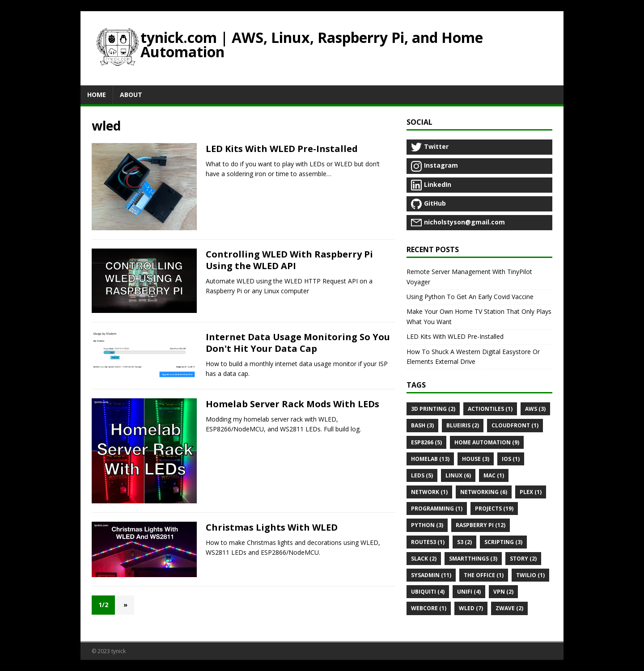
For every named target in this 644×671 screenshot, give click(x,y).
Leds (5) (422, 475)
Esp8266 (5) (426, 442)
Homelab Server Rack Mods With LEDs (292, 404)
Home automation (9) (487, 442)
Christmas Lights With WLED (272, 527)
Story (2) (523, 559)
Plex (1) (531, 492)
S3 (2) (464, 542)
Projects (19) (494, 509)
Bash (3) (422, 425)
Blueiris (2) (463, 425)
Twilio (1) (530, 575)
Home (97, 95)
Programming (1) (437, 509)
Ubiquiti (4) (428, 592)
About (131, 95)
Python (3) (427, 525)
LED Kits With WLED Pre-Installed (282, 149)
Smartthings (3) (473, 559)
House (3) (476, 459)
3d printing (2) (433, 409)
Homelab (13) (430, 459)
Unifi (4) (469, 592)
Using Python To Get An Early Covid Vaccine (470, 297)
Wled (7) (471, 608)
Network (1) (429, 492)
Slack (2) (424, 559)
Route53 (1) (428, 542)
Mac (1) (494, 475)
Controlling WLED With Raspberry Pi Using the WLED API (289, 260)
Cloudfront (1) (515, 425)
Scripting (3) (503, 542)
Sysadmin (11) (431, 575)
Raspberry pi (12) (481, 525)
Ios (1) (511, 459)
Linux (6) (458, 475)
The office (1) (484, 575)
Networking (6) (484, 492)
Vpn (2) (503, 592)
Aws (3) (535, 409)
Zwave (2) (509, 608)
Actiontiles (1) (490, 409)
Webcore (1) (429, 608)
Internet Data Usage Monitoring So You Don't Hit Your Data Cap (298, 343)
